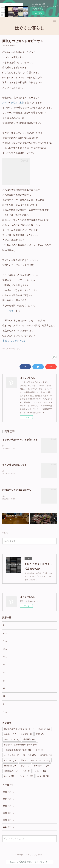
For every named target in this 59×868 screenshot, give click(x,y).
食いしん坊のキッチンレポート (19, 730)
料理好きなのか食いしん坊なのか (17, 697)
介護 (40, 751)
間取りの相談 (18, 103)
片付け (6, 103)
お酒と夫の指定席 (11, 681)
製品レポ (44, 730)
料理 (26, 772)
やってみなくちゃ (11, 665)
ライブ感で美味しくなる (14, 465)
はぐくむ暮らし (30, 28)
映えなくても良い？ (11, 705)
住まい (9, 777)
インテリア (26, 777)
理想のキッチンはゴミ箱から (17, 490)
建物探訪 (29, 740)
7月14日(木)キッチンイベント (16, 626)
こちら (10, 310)
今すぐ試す (38, 13)
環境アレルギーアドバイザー (35, 761)
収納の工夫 (11, 772)
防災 (40, 735)
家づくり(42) (7, 349)
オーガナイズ (41, 766)
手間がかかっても (11, 713)
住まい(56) (16, 349)
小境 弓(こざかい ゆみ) (14, 341)
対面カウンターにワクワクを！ (16, 689)
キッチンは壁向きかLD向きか (15, 657)
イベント (10, 761)
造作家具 (46, 756)
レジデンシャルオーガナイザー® (20, 745)
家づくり (29, 756)
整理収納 (10, 766)
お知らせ (10, 735)
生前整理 (26, 735)
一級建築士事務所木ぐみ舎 (18, 751)
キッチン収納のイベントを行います (20, 440)
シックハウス (12, 740)
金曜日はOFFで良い (11, 673)
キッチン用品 (12, 756)
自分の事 (43, 777)
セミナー (40, 772)
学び (25, 766)
